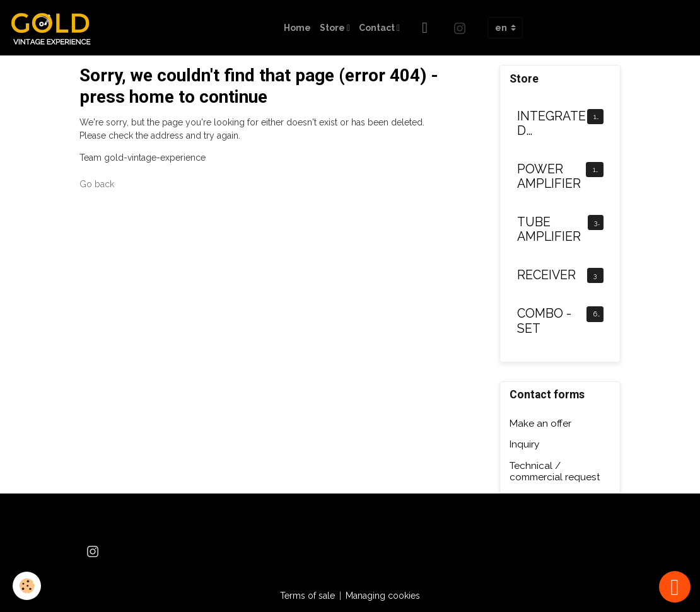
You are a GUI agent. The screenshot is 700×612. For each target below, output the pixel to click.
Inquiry (524, 444)
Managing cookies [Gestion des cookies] (383, 596)
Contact (378, 28)
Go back (97, 184)
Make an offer (540, 424)
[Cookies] (27, 586)
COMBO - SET (544, 321)
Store (333, 28)
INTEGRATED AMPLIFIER (551, 124)
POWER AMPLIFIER (549, 177)
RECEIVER (546, 275)
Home (297, 28)
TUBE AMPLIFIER (549, 230)
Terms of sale (307, 596)
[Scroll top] (675, 587)
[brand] (55, 28)
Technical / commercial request (555, 471)
